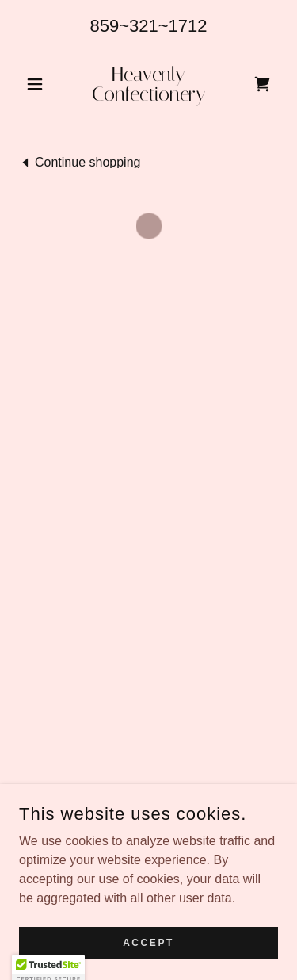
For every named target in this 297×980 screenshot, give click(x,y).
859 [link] (104, 26)
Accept (148, 942)
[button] (38, 84)
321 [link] (144, 26)
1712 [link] (188, 26)
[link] (148, 84)
